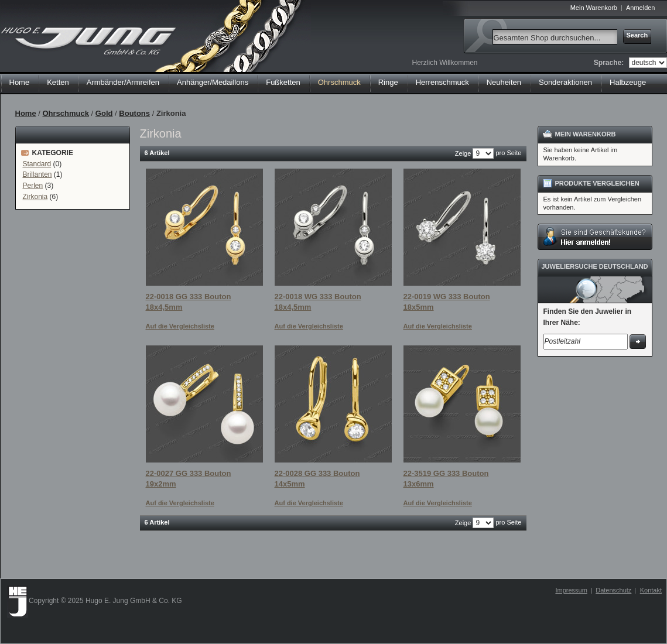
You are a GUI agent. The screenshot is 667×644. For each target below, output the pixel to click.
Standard (37, 164)
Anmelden (641, 8)
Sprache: (609, 63)
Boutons (134, 113)
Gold (104, 113)
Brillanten (37, 174)
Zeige (463, 153)
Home (20, 82)
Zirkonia (35, 197)
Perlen (33, 186)
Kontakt (651, 590)
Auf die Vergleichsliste (180, 326)
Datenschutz (613, 590)
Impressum (571, 590)
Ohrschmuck (65, 113)
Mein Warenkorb (594, 8)
